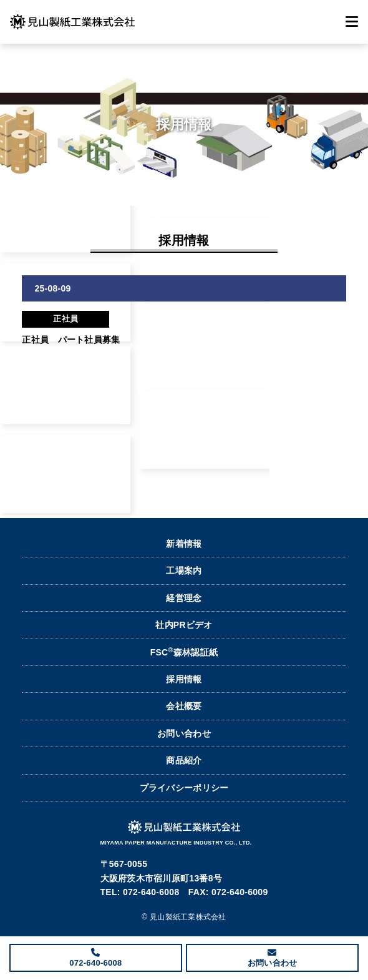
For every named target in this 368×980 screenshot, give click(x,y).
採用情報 (184, 679)
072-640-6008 (95, 963)
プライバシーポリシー (184, 788)
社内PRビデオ (184, 625)
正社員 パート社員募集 (71, 340)
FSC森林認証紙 (184, 652)
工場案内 (184, 571)
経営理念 (184, 598)
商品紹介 (184, 760)
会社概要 (184, 706)
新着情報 (184, 544)
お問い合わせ (184, 733)
